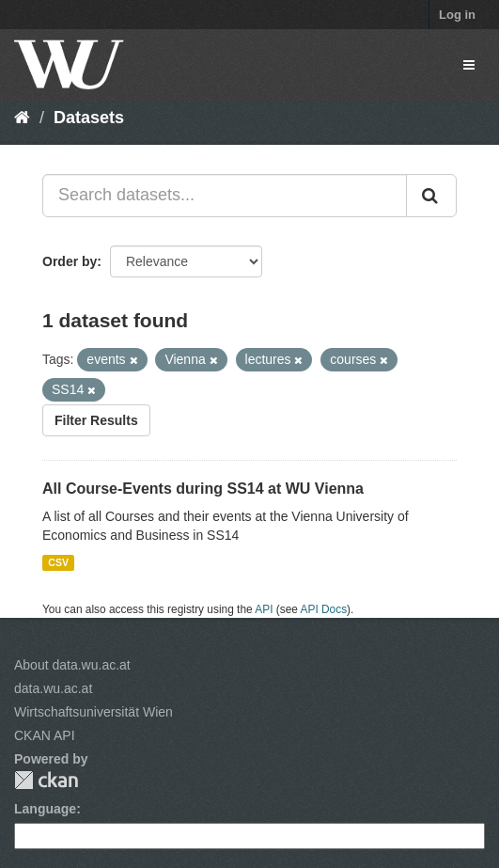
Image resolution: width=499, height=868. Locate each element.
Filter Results (96, 420)
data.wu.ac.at (53, 688)
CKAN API (45, 735)
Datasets (89, 118)
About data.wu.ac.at (72, 665)
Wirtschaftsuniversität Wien (94, 712)
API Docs (324, 609)
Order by (70, 261)
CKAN (46, 780)
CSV (58, 562)
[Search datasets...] (225, 196)
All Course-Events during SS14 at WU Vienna (203, 489)
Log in (457, 15)
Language (45, 809)
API (264, 609)
